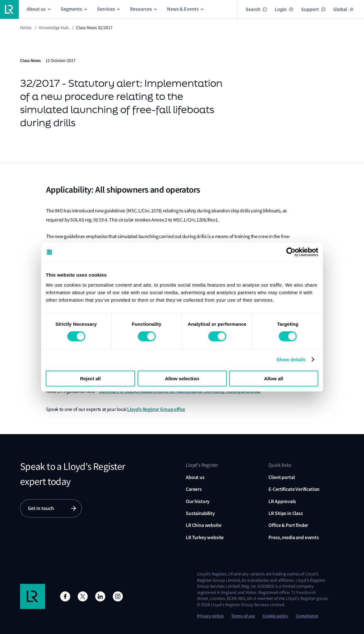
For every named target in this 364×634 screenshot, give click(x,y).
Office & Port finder (288, 525)
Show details (291, 359)
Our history (198, 501)
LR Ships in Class (286, 513)
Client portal (281, 477)
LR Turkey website (205, 537)
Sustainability (200, 513)
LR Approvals (282, 501)
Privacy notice (210, 616)
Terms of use (243, 616)
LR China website (203, 525)
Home (26, 28)
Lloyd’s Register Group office (156, 409)
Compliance (307, 616)
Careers (194, 489)
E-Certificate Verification (294, 489)
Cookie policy (275, 616)
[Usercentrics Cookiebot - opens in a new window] (291, 252)
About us (195, 477)
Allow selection (182, 378)
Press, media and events (294, 537)
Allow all (274, 378)
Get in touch (41, 508)
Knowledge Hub (54, 28)
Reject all (91, 378)
